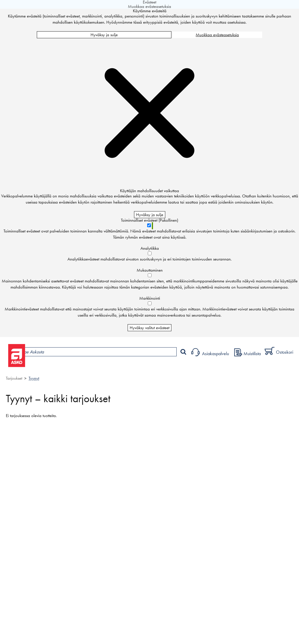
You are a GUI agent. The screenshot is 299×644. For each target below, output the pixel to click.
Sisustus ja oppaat (163, 367)
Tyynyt (34, 378)
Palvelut (129, 367)
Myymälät (98, 367)
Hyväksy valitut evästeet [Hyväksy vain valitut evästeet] (149, 328)
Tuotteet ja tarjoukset (55, 367)
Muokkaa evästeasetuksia (217, 35)
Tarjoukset (14, 378)
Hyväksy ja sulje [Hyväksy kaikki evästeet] (104, 35)
